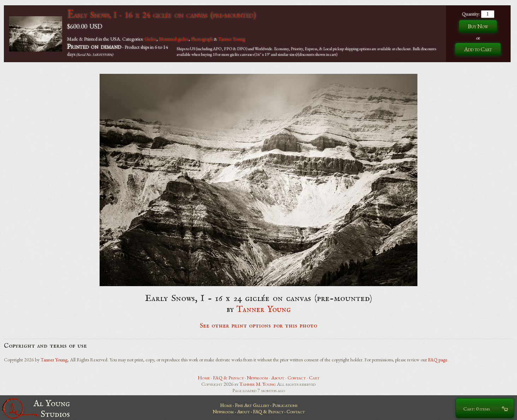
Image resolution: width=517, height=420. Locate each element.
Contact (297, 378)
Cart (314, 378)
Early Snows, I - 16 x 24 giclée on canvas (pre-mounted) (161, 15)
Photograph (202, 39)
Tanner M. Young (258, 384)
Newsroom (257, 378)
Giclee (150, 39)
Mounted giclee (174, 39)
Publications (285, 405)
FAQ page (438, 360)
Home (204, 378)
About (278, 378)
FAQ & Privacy (228, 378)
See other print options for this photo (259, 326)
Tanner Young (232, 39)
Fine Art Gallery (252, 405)
